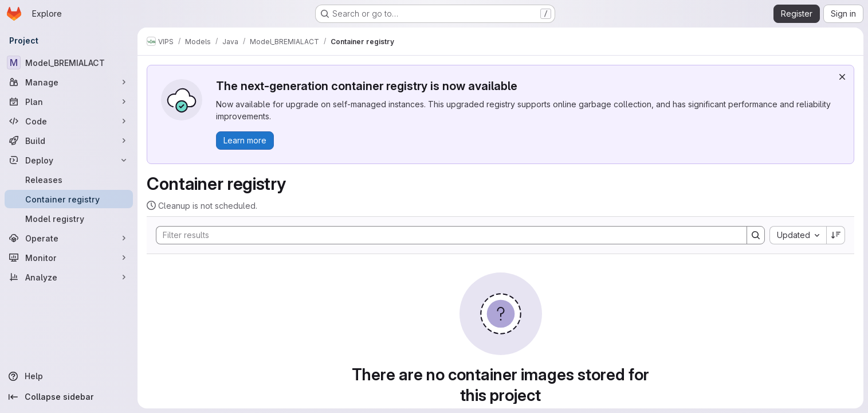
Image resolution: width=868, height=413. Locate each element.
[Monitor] (69, 258)
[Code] (69, 121)
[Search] (446, 235)
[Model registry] (69, 219)
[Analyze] (69, 277)
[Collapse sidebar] (69, 397)
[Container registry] (69, 199)
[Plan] (69, 102)
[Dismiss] (842, 77)
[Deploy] (69, 160)
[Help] (69, 376)
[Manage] (69, 82)
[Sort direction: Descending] (836, 235)
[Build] (69, 141)
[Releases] (69, 180)
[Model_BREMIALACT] (69, 63)
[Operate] (69, 238)
